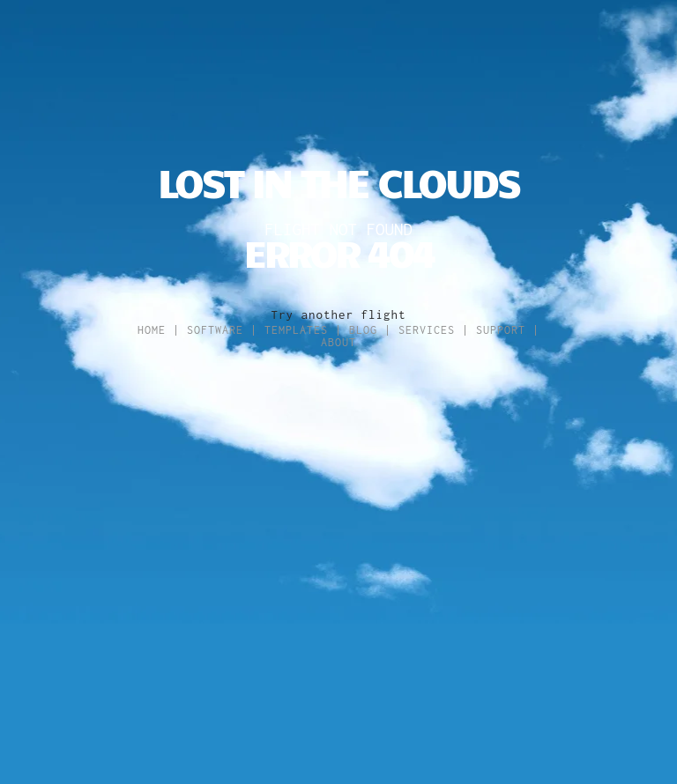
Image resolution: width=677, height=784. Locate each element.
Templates (296, 330)
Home (152, 330)
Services (427, 330)
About (338, 342)
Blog (363, 330)
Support (501, 330)
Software (215, 330)
